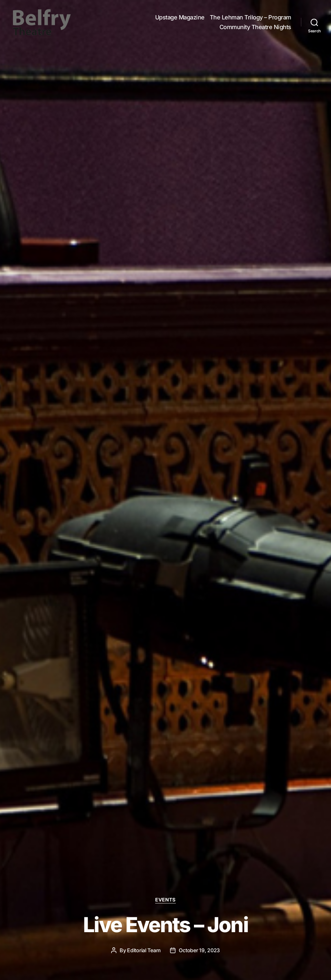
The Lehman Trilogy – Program (251, 18)
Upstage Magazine (180, 18)
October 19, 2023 (199, 950)
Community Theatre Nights (255, 28)
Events (165, 900)
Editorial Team (144, 950)
